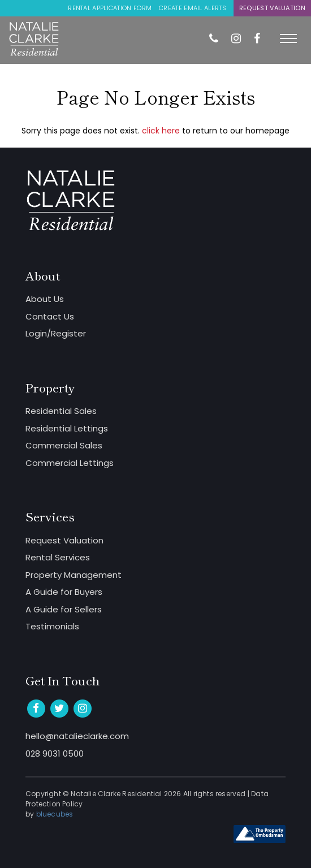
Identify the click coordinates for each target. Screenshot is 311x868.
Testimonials (52, 626)
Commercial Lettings (70, 463)
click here (161, 131)
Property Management (74, 575)
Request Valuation (272, 8)
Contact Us (50, 316)
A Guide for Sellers (64, 609)
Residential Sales (61, 411)
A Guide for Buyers (64, 592)
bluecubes (55, 814)
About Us (45, 299)
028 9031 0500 (55, 753)
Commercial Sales (64, 445)
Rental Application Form (110, 8)
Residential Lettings (67, 428)
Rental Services (58, 557)
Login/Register (56, 333)
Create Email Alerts (193, 8)
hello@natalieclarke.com (77, 736)
